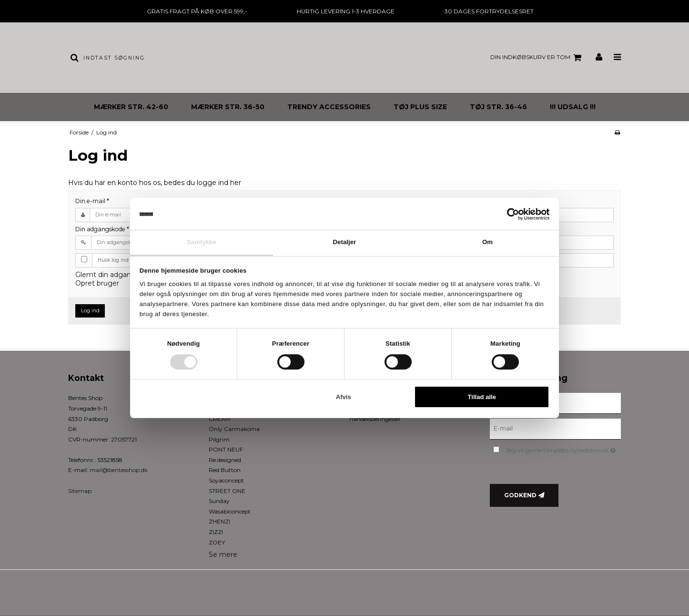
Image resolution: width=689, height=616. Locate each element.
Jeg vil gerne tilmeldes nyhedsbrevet (563, 448)
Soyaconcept (226, 480)
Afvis (344, 397)
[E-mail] (555, 429)
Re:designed (225, 460)
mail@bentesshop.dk (119, 470)
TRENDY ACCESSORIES (329, 107)
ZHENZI (219, 521)
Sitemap (80, 491)
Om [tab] (487, 242)
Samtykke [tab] (202, 242)
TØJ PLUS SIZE (420, 107)
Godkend (520, 495)
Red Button (225, 470)
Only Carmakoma (234, 429)
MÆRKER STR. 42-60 (131, 107)
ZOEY (217, 542)
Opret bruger (97, 283)
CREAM (220, 419)
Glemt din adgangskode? (117, 275)
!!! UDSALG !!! (573, 107)
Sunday (219, 501)
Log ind (90, 311)
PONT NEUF (226, 449)
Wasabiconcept (230, 511)
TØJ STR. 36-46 (498, 107)
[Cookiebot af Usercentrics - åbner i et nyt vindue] (508, 214)
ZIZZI (216, 532)
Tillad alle (482, 397)
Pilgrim (219, 439)
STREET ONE (227, 491)
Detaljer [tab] (345, 242)
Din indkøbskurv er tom (537, 58)
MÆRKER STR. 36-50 (228, 107)
